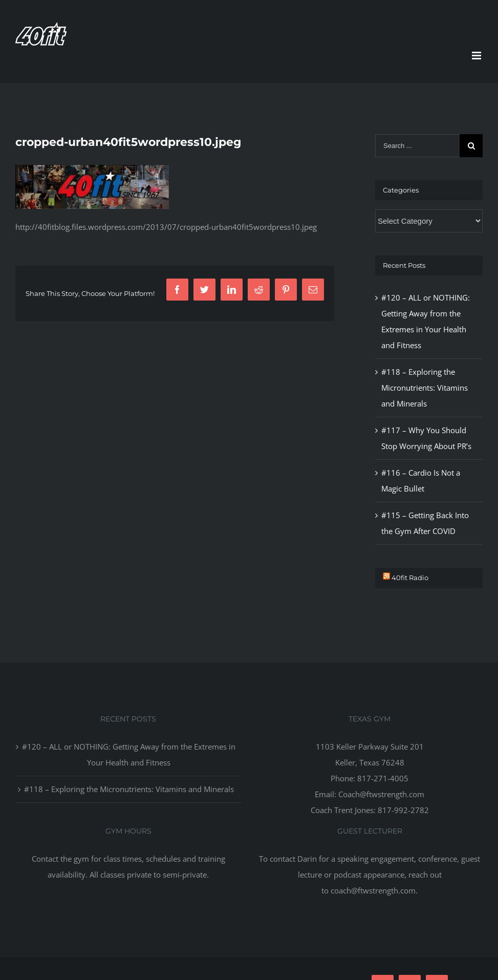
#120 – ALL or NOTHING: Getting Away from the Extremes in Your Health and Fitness (129, 754)
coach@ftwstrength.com (373, 890)
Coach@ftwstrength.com (381, 794)
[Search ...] (417, 146)
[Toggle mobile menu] (477, 56)
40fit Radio (410, 578)
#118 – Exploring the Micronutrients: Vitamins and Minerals (425, 388)
